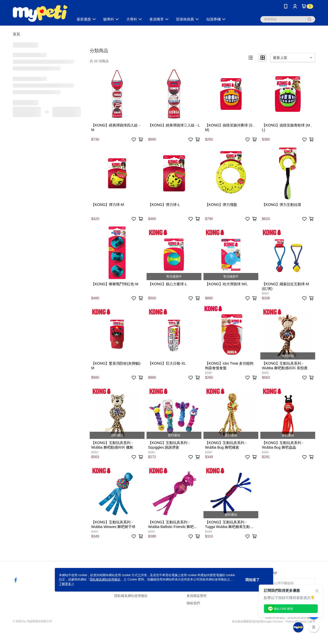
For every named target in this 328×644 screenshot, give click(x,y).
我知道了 (252, 580)
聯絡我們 (193, 603)
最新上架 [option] (280, 58)
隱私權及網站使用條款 (131, 596)
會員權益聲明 (197, 596)
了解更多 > (66, 584)
